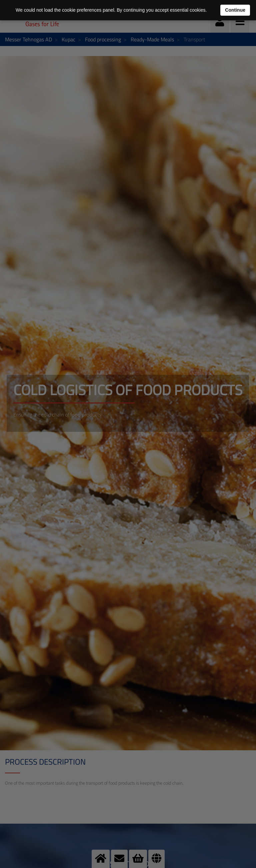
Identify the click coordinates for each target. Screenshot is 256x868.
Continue (235, 10)
